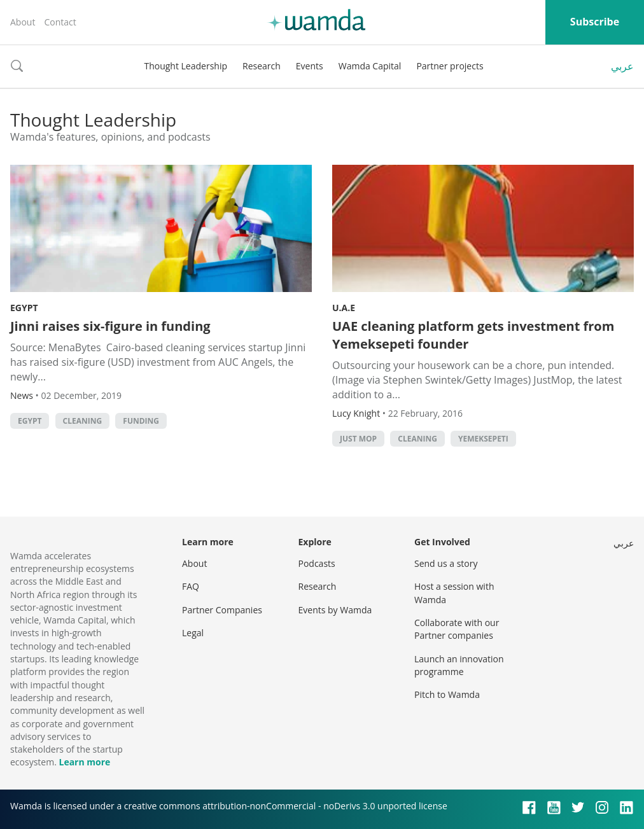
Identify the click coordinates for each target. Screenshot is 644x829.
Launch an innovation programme (459, 665)
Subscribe (595, 22)
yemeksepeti (483, 439)
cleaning (83, 421)
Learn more (84, 762)
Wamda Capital (370, 66)
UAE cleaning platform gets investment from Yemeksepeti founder (473, 335)
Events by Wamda (335, 610)
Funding (141, 421)
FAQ (191, 586)
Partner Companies (222, 610)
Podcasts (317, 563)
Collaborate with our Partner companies (457, 629)
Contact (60, 22)
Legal (193, 633)
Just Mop (358, 439)
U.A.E (344, 308)
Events (310, 66)
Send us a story (446, 563)
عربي (622, 66)
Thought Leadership (185, 66)
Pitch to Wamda (447, 694)
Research (262, 66)
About (23, 22)
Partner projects (450, 66)
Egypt (24, 308)
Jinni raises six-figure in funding (110, 326)
